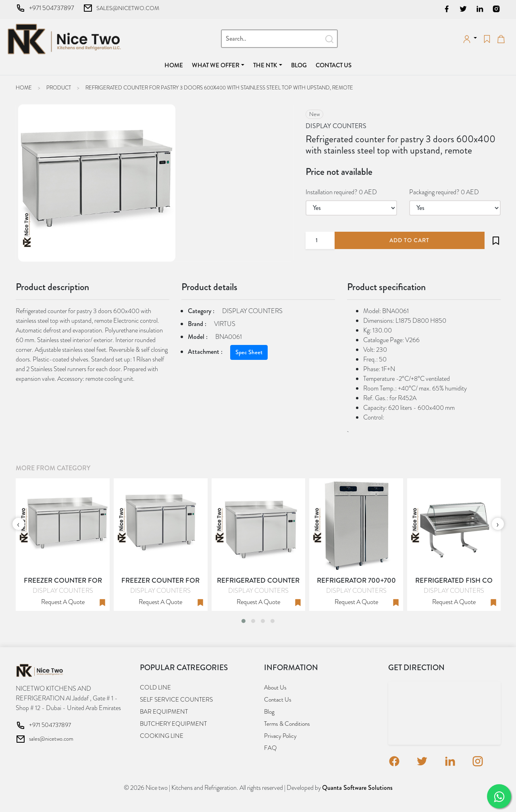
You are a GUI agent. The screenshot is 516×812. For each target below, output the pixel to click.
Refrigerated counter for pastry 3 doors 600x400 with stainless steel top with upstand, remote (219, 88)
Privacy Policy (280, 736)
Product (59, 88)
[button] (243, 621)
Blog (299, 65)
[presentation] (19, 524)
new (314, 114)
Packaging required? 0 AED (444, 192)
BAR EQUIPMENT (164, 712)
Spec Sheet (249, 352)
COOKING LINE (162, 736)
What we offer (216, 65)
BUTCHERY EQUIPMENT (173, 724)
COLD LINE (155, 687)
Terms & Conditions (287, 724)
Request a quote (63, 602)
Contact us (334, 65)
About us (275, 687)
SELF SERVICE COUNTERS (176, 700)
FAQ (270, 748)
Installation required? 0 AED (341, 192)
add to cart (409, 240)
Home (175, 65)
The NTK (265, 65)
